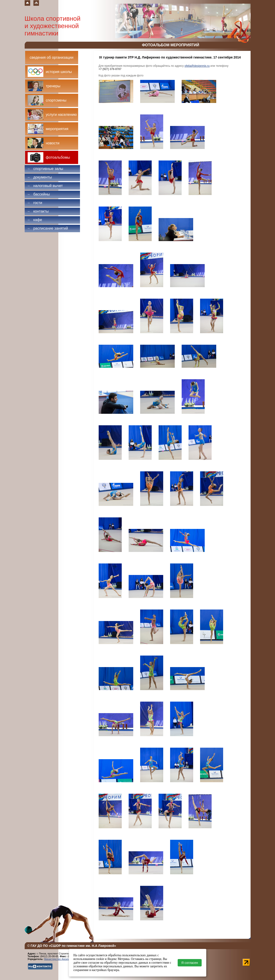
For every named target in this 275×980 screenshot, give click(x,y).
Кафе (35, 220)
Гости (35, 203)
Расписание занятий (47, 228)
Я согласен (190, 963)
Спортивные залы (45, 169)
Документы (40, 177)
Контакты (38, 211)
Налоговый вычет (45, 186)
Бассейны (38, 194)
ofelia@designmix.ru (197, 66)
